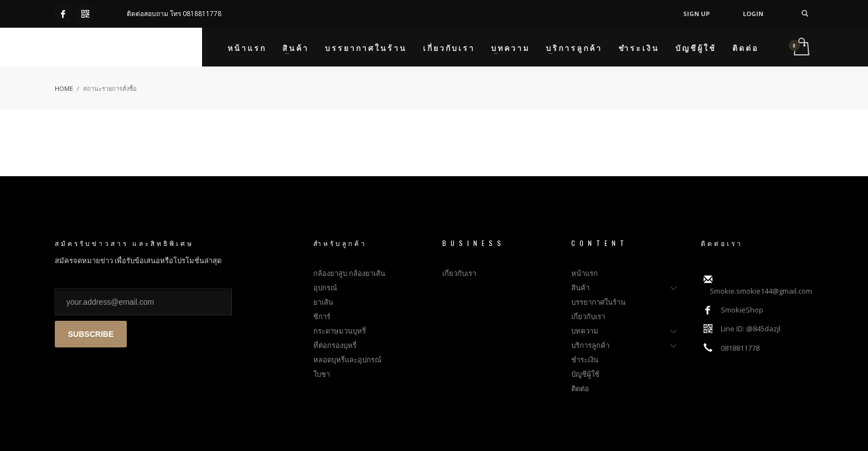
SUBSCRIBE (91, 334)
